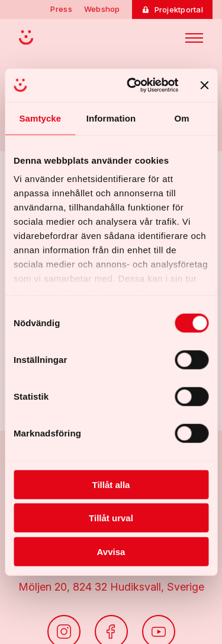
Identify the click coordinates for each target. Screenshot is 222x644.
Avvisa (111, 551)
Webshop (102, 9)
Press (61, 9)
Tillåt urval (111, 518)
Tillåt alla (111, 484)
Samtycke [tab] (40, 118)
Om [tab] (182, 118)
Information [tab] (111, 118)
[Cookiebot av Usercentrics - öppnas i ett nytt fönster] (132, 85)
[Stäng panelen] (204, 85)
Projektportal (179, 9)
